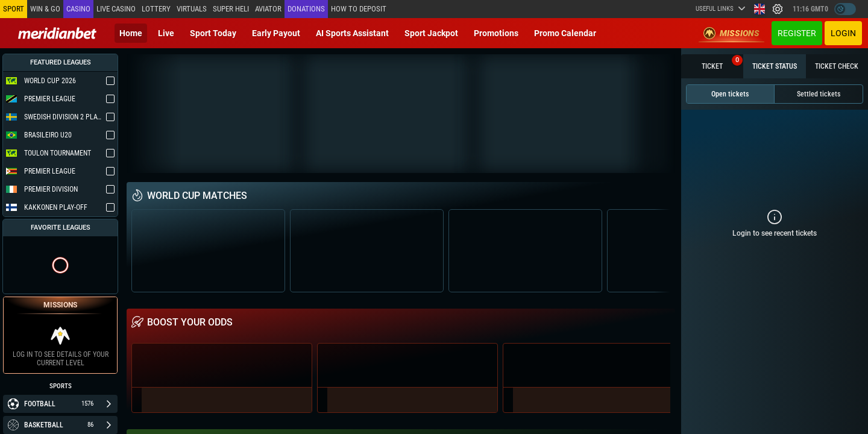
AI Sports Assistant (352, 33)
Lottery (156, 9)
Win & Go (45, 9)
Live (166, 33)
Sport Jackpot (431, 33)
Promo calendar (565, 33)
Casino (78, 9)
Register (797, 33)
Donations (306, 9)
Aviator (268, 9)
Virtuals (192, 9)
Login (843, 33)
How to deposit (359, 9)
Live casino (116, 9)
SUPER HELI (231, 9)
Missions (731, 33)
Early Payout (276, 33)
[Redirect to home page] (57, 33)
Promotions (496, 33)
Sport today (213, 33)
